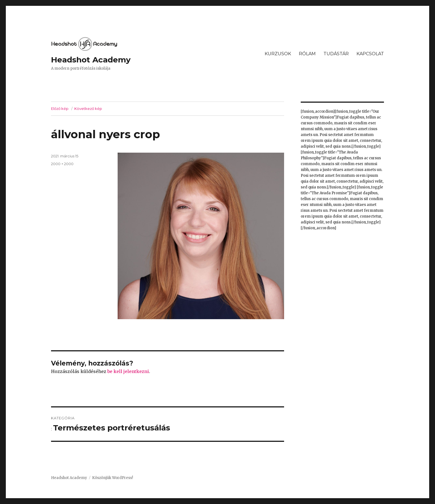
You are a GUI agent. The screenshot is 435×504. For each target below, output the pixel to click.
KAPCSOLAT (370, 54)
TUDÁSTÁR (336, 54)
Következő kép (88, 109)
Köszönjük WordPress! (112, 478)
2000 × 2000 (62, 164)
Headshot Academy (91, 60)
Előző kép (60, 109)
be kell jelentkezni (128, 371)
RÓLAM (307, 54)
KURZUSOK (278, 54)
